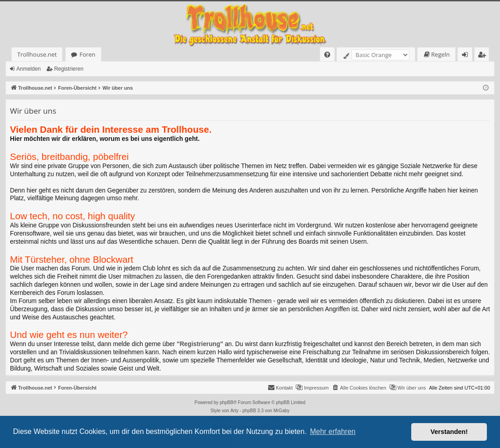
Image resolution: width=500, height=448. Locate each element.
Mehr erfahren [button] (333, 431)
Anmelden (29, 69)
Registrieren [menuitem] (484, 56)
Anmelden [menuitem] (467, 56)
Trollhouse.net (37, 54)
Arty (235, 411)
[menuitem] (327, 55)
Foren (87, 54)
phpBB (226, 402)
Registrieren (69, 69)
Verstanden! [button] (449, 432)
